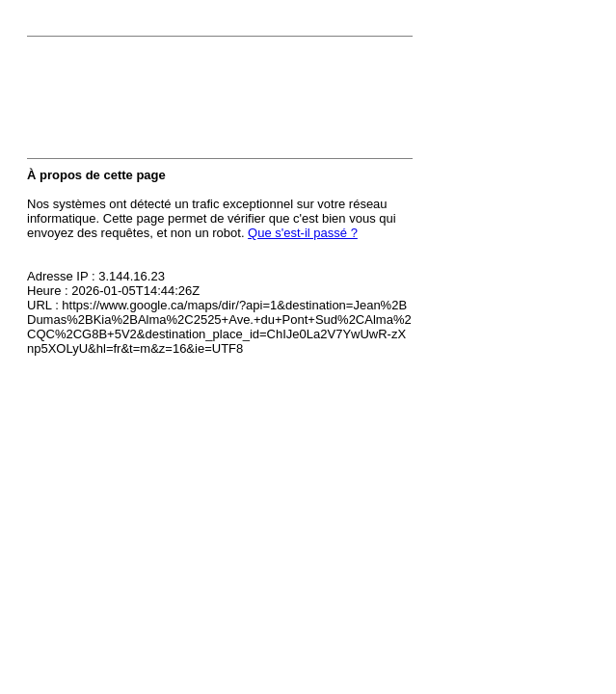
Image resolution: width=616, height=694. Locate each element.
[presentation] (174, 103)
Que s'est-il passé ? (303, 233)
